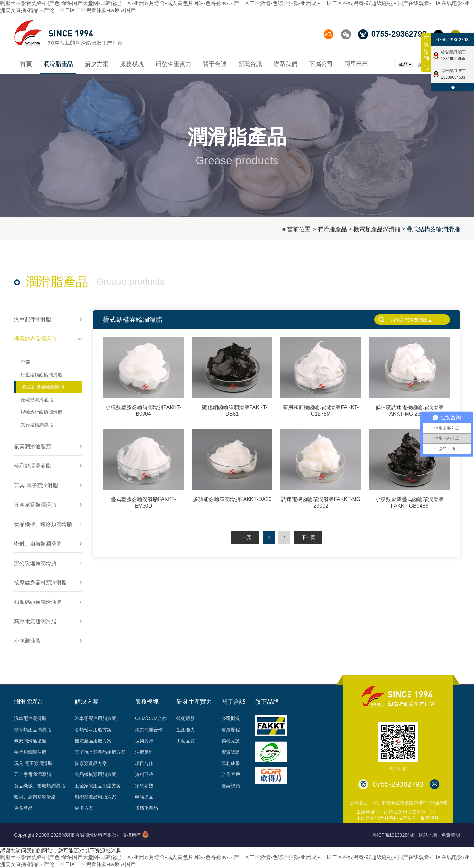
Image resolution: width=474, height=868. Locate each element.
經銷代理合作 (149, 730)
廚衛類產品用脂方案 (95, 797)
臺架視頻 (231, 786)
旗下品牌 (267, 702)
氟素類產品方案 (91, 763)
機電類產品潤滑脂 (377, 229)
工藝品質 (186, 741)
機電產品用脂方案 (93, 741)
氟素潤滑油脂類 (30, 741)
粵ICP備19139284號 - (395, 835)
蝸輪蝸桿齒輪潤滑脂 (41, 412)
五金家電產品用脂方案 (98, 786)
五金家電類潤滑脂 (33, 774)
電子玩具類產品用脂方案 (100, 752)
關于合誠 (233, 702)
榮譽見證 (231, 741)
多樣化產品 (146, 808)
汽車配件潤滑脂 (30, 718)
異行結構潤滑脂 (37, 425)
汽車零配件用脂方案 (95, 718)
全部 (25, 362)
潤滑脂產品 (332, 229)
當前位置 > (302, 229)
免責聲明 (451, 835)
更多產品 (23, 808)
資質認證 (231, 752)
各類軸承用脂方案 (93, 730)
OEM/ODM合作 (151, 718)
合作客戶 (231, 774)
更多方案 (84, 808)
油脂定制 (144, 752)
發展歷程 (231, 730)
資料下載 (144, 774)
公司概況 (231, 718)
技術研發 (186, 718)
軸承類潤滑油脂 (30, 752)
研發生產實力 (194, 702)
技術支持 (144, 741)
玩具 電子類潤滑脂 (33, 763)
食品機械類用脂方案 (95, 774)
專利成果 (231, 763)
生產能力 (186, 730)
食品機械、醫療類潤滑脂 (39, 786)
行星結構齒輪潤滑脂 (41, 375)
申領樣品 (144, 797)
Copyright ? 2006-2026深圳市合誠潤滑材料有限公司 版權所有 (77, 835)
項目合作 (144, 763)
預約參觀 (144, 786)
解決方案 (87, 702)
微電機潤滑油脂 (37, 400)
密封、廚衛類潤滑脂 (35, 797)
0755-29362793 (453, 40)
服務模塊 (147, 702)
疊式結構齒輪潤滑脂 (433, 229)
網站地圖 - (429, 835)
